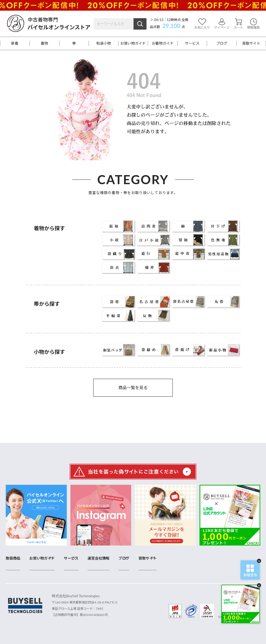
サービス (192, 43)
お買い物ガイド (133, 43)
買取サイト (251, 43)
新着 (15, 43)
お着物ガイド (163, 43)
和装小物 (104, 43)
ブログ (222, 43)
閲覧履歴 (254, 24)
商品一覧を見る (133, 387)
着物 (44, 43)
